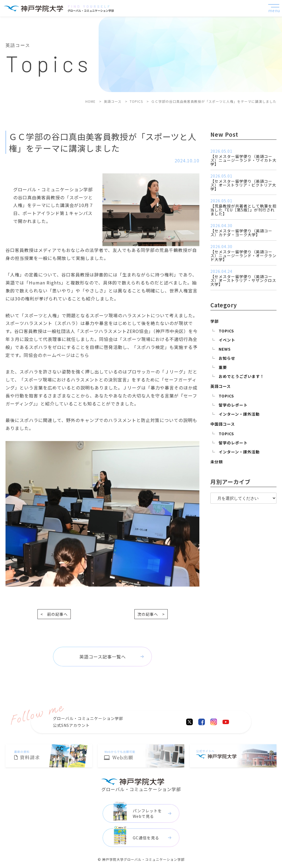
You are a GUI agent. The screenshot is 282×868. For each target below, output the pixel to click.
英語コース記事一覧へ (103, 657)
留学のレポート (233, 405)
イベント (227, 340)
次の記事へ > (151, 614)
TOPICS (226, 331)
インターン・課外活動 (239, 414)
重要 (223, 367)
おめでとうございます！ (241, 376)
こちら (82, 355)
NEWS (225, 349)
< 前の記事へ (54, 614)
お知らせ (227, 358)
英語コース (221, 386)
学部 (215, 321)
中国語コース (223, 424)
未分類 (217, 462)
